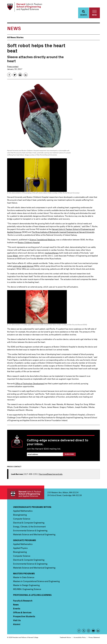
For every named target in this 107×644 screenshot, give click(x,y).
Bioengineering (20, 516)
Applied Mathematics (23, 512)
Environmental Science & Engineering (30, 531)
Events (17, 609)
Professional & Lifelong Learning (32, 596)
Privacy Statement (94, 638)
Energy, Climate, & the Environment (29, 527)
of (48, 233)
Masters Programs (24, 574)
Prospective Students (24, 617)
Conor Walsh (13, 256)
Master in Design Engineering (26, 586)
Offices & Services (22, 613)
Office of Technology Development (30, 384)
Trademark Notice (65, 638)
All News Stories (15, 38)
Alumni (17, 625)
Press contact (13, 67)
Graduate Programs (25, 541)
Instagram (89, 631)
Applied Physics (20, 549)
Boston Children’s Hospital (29, 243)
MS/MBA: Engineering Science (27, 590)
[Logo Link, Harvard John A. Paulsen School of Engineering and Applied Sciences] (25, 7)
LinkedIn (98, 631)
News (16, 605)
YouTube (93, 631)
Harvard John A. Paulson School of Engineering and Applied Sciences (26, 495)
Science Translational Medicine (42, 240)
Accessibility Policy (80, 638)
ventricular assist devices (23, 267)
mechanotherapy (52, 253)
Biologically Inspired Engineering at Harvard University (72, 233)
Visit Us (17, 621)
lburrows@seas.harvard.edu (51, 475)
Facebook (79, 631)
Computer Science (22, 519)
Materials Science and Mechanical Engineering (34, 535)
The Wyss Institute (40, 233)
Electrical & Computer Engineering (29, 523)
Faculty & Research (23, 601)
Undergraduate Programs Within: (32, 508)
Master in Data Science (24, 578)
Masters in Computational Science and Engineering (36, 582)
